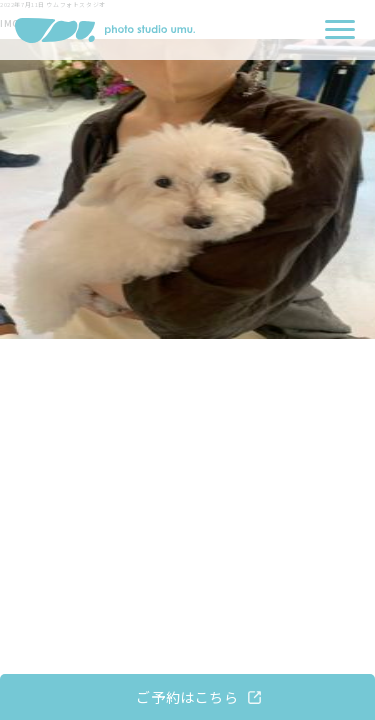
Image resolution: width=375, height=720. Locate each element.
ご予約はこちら (187, 697)
